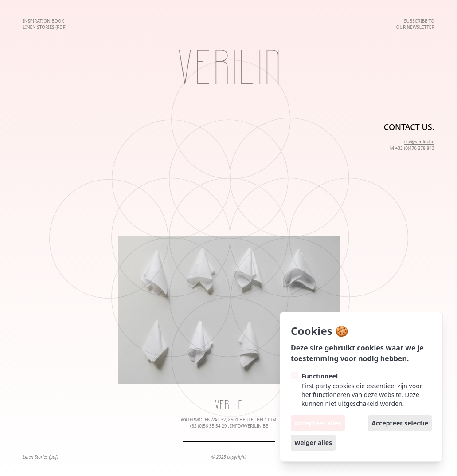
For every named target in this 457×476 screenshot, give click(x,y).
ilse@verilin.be (419, 142)
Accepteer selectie (400, 423)
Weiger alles (313, 443)
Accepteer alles (318, 423)
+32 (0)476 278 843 (414, 148)
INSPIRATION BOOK (43, 21)
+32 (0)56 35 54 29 (208, 426)
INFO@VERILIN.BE (249, 426)
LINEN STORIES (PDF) (45, 27)
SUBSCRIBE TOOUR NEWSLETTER (415, 24)
